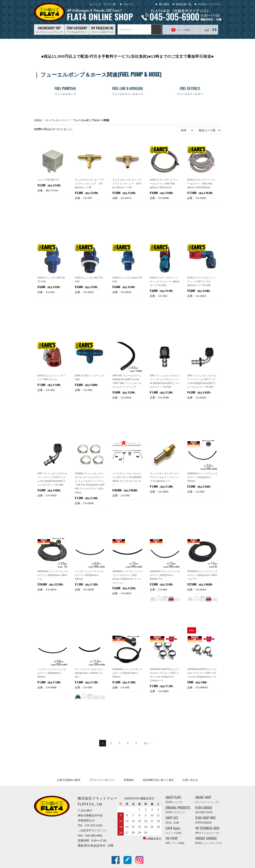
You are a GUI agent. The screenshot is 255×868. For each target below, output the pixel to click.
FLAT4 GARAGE (204, 810)
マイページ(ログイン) (102, 29)
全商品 (38, 120)
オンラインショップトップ (49, 29)
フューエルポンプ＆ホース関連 (91, 120)
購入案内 (164, 4)
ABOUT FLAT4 (174, 799)
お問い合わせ (190, 780)
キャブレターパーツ (57, 120)
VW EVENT (175, 841)
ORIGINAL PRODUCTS (178, 810)
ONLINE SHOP (207, 799)
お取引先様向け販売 (69, 780)
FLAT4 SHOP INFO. (206, 820)
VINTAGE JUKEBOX (208, 841)
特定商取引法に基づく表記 (158, 780)
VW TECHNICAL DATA (207, 830)
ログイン (128, 4)
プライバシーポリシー (102, 780)
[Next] (148, 743)
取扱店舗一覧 (184, 4)
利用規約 (129, 780)
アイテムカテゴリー (77, 29)
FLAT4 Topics (173, 830)
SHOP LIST (172, 820)
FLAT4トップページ (210, 4)
